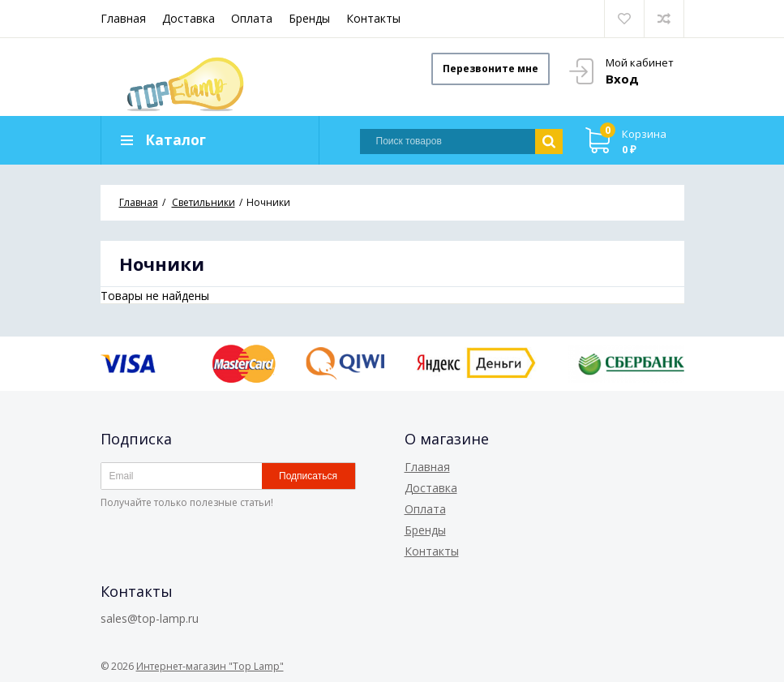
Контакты (373, 18)
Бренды (309, 18)
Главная (123, 18)
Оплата (252, 18)
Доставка (189, 18)
